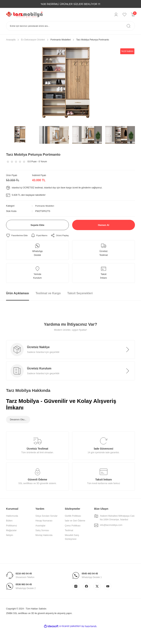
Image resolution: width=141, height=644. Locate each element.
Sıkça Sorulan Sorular (46, 530)
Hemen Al (104, 225)
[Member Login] (116, 15)
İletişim (10, 549)
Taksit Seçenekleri (80, 293)
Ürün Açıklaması (18, 293)
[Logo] (24, 14)
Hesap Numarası (44, 535)
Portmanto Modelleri (45, 206)
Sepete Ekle (38, 225)
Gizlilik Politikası (73, 530)
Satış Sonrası (42, 544)
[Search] (70, 26)
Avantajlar (40, 539)
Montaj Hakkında (44, 549)
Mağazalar (11, 544)
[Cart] (133, 15)
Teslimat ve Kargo (48, 293)
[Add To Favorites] (18, 235)
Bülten (9, 535)
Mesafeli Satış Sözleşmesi (72, 551)
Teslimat (69, 544)
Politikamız (12, 539)
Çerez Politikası (73, 539)
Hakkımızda (12, 530)
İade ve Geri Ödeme (75, 535)
